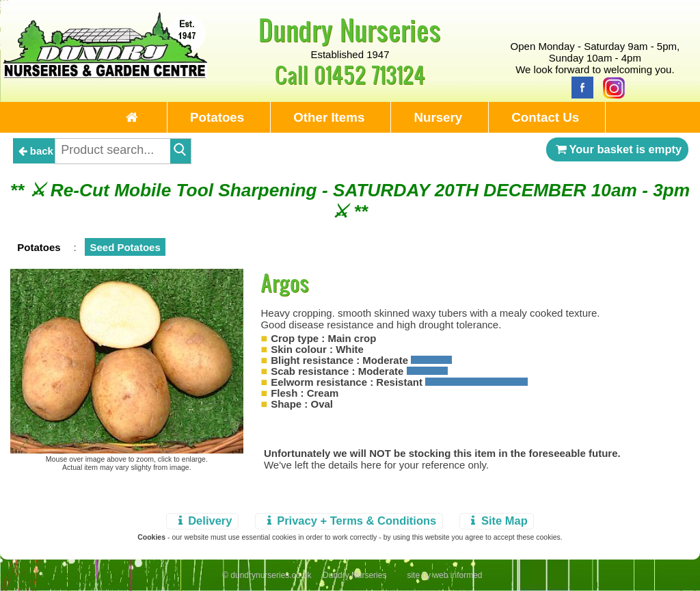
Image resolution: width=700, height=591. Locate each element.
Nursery (438, 117)
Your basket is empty (617, 149)
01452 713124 (369, 74)
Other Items (329, 117)
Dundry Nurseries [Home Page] (350, 29)
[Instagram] (610, 87)
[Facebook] (579, 87)
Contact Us (545, 117)
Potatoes (217, 117)
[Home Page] (105, 74)
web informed (457, 575)
